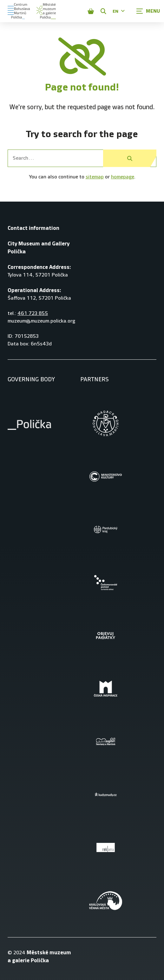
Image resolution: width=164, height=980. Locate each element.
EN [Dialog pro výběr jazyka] (119, 11)
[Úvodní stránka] (19, 11)
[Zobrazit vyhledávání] (103, 11)
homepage (123, 177)
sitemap (95, 177)
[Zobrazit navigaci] (148, 11)
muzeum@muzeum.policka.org (41, 321)
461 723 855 (33, 313)
